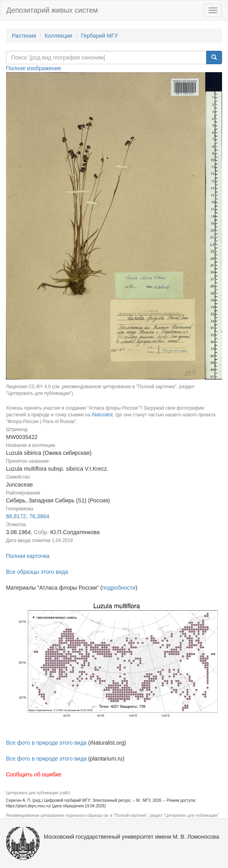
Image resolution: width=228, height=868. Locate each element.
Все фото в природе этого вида (46, 743)
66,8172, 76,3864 (28, 516)
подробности (119, 588)
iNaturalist (102, 415)
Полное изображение (34, 68)
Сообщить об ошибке (34, 774)
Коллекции (59, 36)
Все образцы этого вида (37, 572)
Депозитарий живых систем (52, 10)
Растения (24, 36)
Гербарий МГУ (100, 36)
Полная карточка (28, 556)
